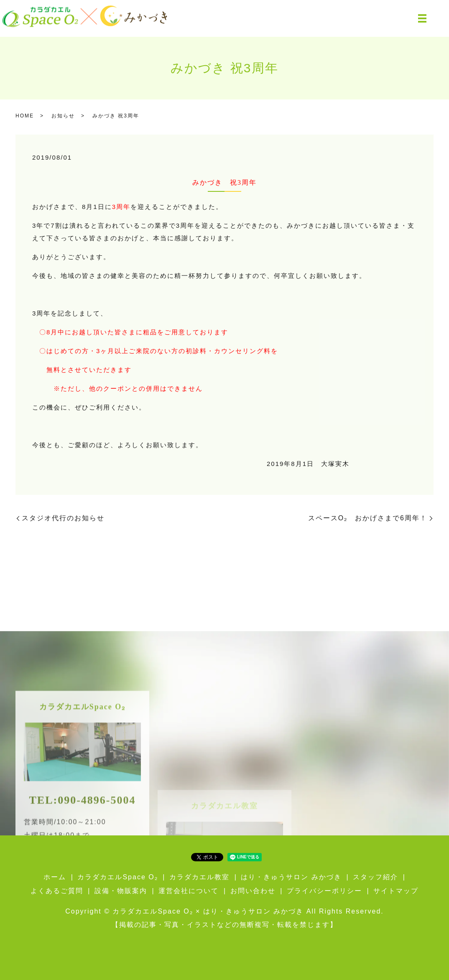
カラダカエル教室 (199, 877)
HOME (25, 116)
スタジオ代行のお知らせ (63, 518)
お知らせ (63, 116)
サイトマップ (396, 891)
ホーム (55, 877)
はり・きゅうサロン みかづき (291, 877)
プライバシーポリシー (324, 891)
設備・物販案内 (121, 891)
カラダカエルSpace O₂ (117, 877)
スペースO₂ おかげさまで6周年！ (368, 518)
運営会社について (189, 891)
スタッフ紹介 (375, 877)
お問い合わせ (253, 891)
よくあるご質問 (57, 891)
